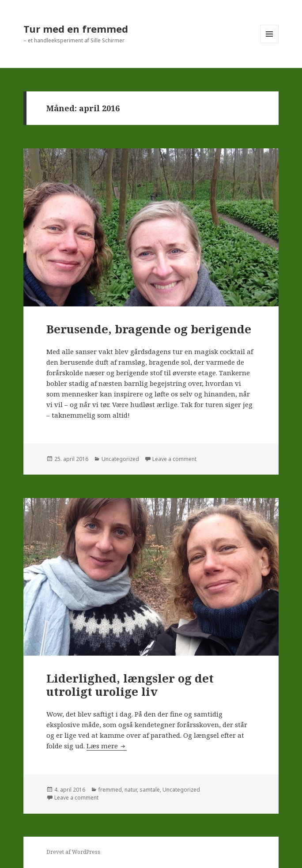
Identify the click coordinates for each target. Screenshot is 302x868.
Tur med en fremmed (76, 29)
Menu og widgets (270, 43)
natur (131, 790)
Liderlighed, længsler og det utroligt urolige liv (130, 685)
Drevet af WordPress (73, 852)
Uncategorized (120, 459)
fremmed (110, 790)
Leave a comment (174, 459)
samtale (150, 790)
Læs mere (107, 746)
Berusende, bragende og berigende (149, 329)
